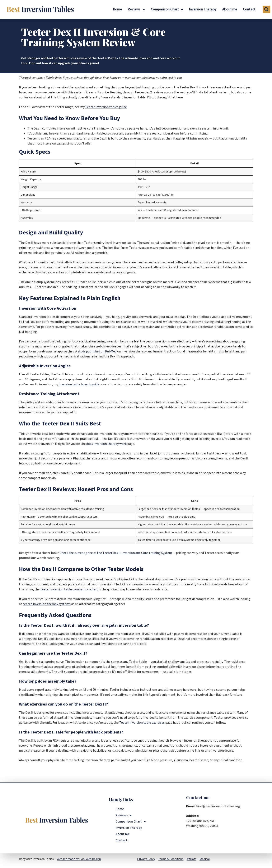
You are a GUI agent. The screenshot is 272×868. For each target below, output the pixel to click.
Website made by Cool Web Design (79, 859)
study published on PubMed (97, 351)
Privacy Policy (146, 859)
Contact (249, 9)
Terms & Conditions (171, 859)
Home (118, 9)
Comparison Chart (167, 9)
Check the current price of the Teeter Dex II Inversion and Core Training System (116, 553)
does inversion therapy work (106, 444)
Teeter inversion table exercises (142, 723)
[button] (266, 9)
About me (230, 9)
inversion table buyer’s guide (79, 384)
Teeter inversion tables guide (106, 107)
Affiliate (191, 859)
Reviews (136, 9)
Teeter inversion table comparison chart (69, 589)
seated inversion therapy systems (47, 604)
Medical (205, 859)
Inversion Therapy (203, 9)
